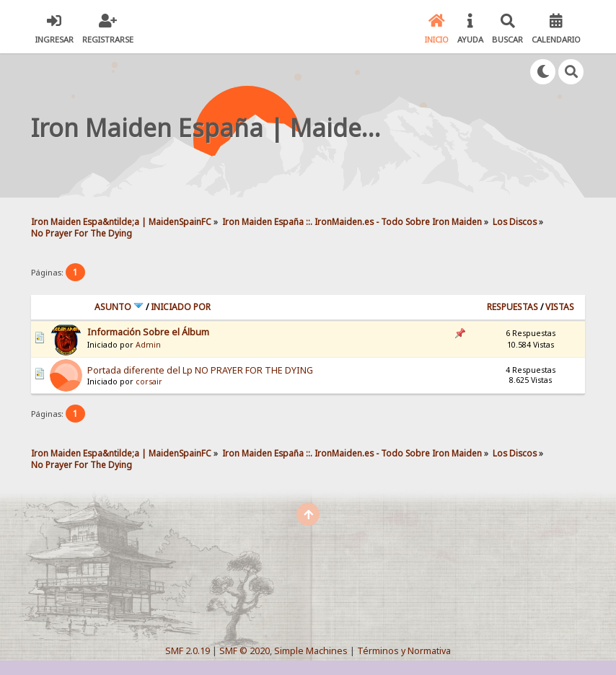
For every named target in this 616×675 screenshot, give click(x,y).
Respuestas (512, 307)
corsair (149, 381)
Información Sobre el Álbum (148, 332)
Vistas (560, 307)
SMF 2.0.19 (188, 651)
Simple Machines (311, 651)
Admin (148, 345)
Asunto (119, 307)
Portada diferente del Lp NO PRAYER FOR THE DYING (200, 370)
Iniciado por (181, 307)
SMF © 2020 (245, 651)
